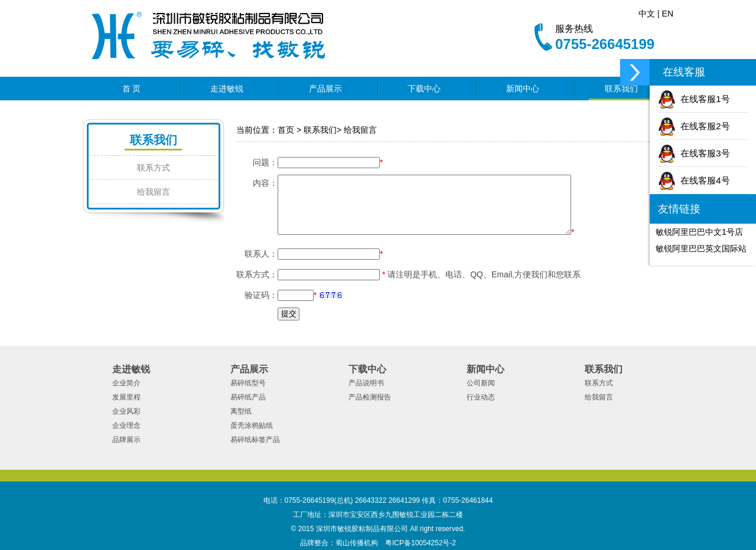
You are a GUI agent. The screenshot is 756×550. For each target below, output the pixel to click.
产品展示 (329, 89)
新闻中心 (526, 89)
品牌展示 (126, 440)
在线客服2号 (694, 126)
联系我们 (625, 89)
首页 (286, 130)
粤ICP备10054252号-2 (421, 543)
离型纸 (241, 411)
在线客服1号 (694, 99)
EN (668, 14)
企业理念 (126, 425)
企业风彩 (126, 411)
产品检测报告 (370, 397)
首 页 (132, 89)
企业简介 (126, 383)
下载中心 (428, 89)
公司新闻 (481, 383)
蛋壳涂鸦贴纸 (252, 425)
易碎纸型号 (248, 383)
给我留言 (154, 192)
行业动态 (481, 397)
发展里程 (126, 397)
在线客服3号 (694, 153)
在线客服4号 (694, 180)
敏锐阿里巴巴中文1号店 (699, 232)
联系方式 (154, 168)
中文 (647, 14)
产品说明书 (366, 383)
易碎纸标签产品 (255, 440)
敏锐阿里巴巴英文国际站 (701, 248)
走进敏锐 (230, 89)
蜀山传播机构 (357, 543)
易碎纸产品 (248, 397)
